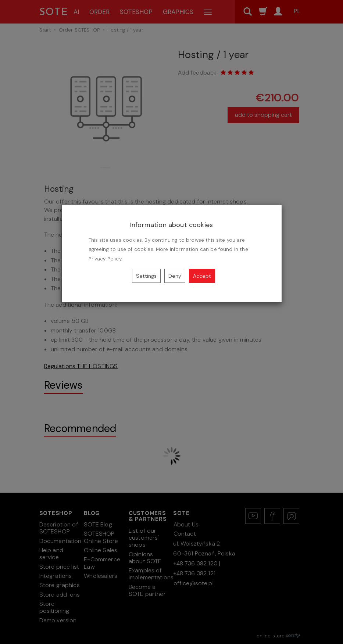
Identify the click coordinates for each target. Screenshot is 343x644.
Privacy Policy (105, 259)
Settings (146, 276)
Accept (202, 276)
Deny (175, 276)
